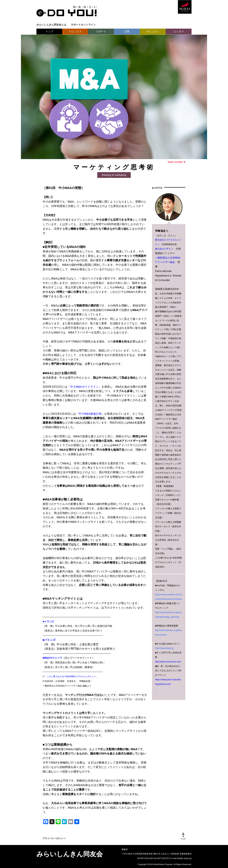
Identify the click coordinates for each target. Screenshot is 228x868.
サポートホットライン (83, 25)
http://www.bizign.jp (164, 648)
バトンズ (50, 640)
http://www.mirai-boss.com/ (168, 662)
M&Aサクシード (53, 658)
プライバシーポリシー (54, 838)
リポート (101, 31)
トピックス (75, 31)
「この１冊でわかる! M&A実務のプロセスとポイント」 (71, 676)
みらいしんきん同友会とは (51, 25)
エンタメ (179, 31)
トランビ (49, 621)
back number (175, 162)
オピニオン (153, 31)
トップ (49, 31)
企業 (127, 31)
